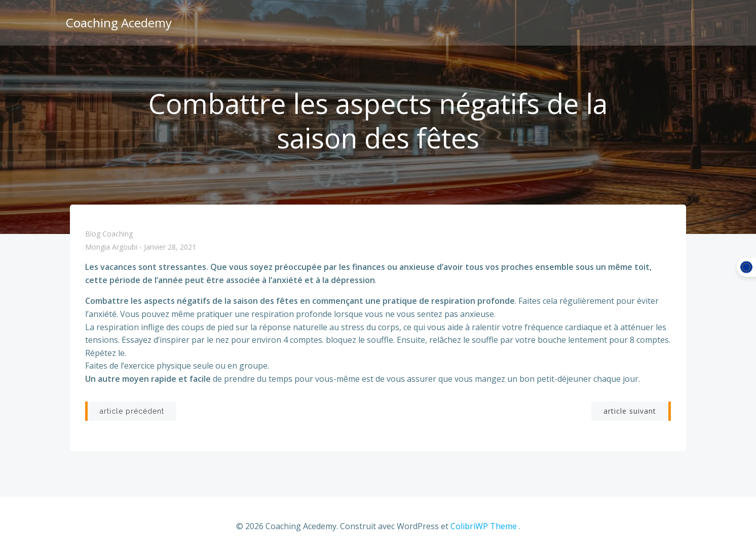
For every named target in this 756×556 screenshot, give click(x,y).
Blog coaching (109, 234)
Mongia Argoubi (111, 247)
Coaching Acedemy (119, 23)
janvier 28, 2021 (170, 247)
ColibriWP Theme (484, 526)
